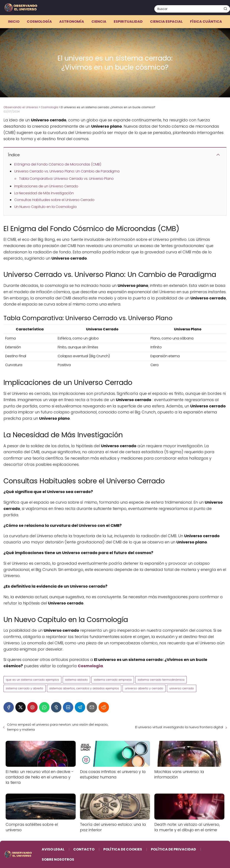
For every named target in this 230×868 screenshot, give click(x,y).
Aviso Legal (53, 849)
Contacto (84, 849)
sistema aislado (76, 680)
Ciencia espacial (166, 22)
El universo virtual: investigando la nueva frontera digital (179, 727)
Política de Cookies (123, 849)
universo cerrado (182, 688)
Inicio (14, 22)
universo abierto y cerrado (144, 688)
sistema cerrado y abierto (25, 688)
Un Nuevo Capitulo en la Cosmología (45, 207)
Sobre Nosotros (58, 859)
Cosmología (39, 22)
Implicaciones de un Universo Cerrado (46, 186)
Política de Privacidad (173, 849)
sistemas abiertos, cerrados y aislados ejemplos (84, 688)
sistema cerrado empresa (113, 680)
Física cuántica (206, 22)
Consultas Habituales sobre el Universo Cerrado (54, 200)
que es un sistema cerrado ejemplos (32, 680)
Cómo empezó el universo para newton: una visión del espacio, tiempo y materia (58, 727)
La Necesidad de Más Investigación (44, 193)
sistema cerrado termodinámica (161, 680)
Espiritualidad (128, 22)
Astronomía (72, 22)
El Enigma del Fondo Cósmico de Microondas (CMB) (58, 164)
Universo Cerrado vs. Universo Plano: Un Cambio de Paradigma (67, 171)
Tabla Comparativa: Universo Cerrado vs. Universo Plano (66, 179)
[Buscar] (225, 9)
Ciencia (99, 22)
